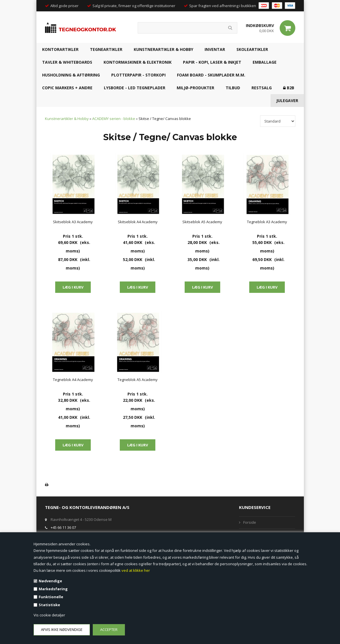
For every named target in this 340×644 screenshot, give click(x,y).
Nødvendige (50, 581)
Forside (250, 522)
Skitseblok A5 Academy (202, 222)
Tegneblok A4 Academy (73, 380)
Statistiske (49, 605)
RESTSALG (262, 88)
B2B (289, 88)
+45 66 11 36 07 (63, 527)
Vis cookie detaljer (49, 615)
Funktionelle (51, 597)
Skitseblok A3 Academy (73, 222)
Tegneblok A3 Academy (267, 222)
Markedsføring (53, 589)
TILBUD (233, 88)
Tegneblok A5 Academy (138, 380)
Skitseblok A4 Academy (138, 222)
